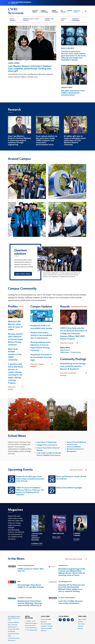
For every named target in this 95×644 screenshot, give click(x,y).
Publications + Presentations (71, 353)
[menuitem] (15, 20)
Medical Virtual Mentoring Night (69, 488)
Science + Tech (64, 20)
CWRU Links (82, 617)
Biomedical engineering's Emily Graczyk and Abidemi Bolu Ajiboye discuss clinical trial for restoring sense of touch (72, 572)
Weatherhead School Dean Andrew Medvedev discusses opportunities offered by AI (30, 604)
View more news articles (74, 559)
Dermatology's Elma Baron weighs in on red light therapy (31, 586)
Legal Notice (11, 630)
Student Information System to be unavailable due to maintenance (41, 336)
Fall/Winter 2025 (37, 544)
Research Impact (35, 11)
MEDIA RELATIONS (29, 618)
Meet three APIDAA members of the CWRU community (15, 355)
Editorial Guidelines (46, 624)
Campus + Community (45, 11)
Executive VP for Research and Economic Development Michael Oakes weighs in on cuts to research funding (71, 588)
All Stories (63, 11)
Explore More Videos (23, 274)
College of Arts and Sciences (47, 445)
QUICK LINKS (45, 617)
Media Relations (56, 11)
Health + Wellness (13, 20)
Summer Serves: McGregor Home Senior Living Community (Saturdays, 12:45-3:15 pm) (30, 479)
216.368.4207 (33, 628)
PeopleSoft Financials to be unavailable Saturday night (41, 358)
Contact (70, 11)
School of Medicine (74, 447)
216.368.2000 (12, 628)
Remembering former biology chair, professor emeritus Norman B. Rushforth (73, 367)
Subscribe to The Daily (47, 627)
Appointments (65, 350)
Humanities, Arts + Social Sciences (31, 20)
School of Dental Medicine (76, 442)
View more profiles (16, 388)
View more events (78, 470)
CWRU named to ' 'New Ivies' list (31, 570)
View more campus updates (42, 365)
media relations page (31, 624)
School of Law (72, 445)
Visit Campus (81, 624)
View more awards (69, 343)
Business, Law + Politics (50, 20)
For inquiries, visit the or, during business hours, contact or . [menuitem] (31, 626)
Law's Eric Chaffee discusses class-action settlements (70, 602)
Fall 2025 (76, 539)
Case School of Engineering (46, 442)
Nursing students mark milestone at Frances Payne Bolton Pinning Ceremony (15, 340)
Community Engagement (76, 20)
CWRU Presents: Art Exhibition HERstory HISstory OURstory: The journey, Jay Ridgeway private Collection (30, 491)
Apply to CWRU (82, 620)
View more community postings (74, 374)
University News (67, 87)
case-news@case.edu (32, 630)
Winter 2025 (56, 537)
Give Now (80, 622)
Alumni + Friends (14, 63)
